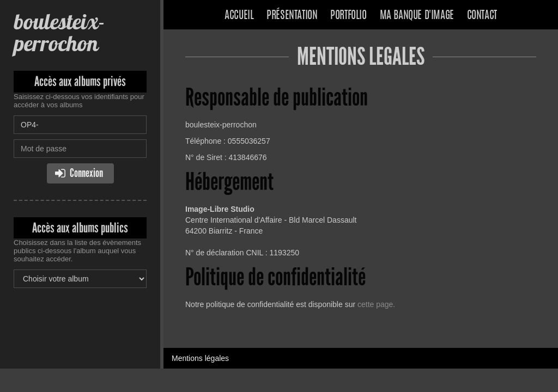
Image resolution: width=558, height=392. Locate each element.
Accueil (239, 16)
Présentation (292, 16)
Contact (482, 16)
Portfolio (348, 16)
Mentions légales (200, 358)
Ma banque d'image (417, 16)
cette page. (376, 304)
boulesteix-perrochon (59, 32)
